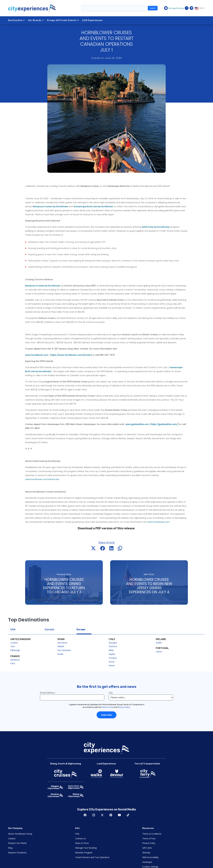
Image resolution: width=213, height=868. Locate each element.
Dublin (159, 643)
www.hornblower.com (159, 522)
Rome (112, 662)
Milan (111, 650)
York (12, 646)
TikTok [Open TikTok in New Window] (128, 815)
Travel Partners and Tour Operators (92, 857)
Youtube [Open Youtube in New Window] (119, 815)
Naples (112, 654)
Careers (12, 838)
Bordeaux (15, 660)
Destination (17, 20)
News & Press (82, 843)
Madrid (61, 646)
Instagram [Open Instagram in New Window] (94, 815)
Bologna (113, 643)
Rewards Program (84, 853)
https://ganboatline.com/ (164, 424)
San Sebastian (64, 650)
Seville (60, 654)
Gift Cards (147, 848)
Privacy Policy (149, 843)
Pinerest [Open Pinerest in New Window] (111, 815)
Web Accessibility (150, 857)
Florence (113, 646)
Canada (49, 629)
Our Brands (36, 20)
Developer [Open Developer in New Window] (147, 862)
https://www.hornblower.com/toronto (71, 355)
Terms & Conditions (152, 834)
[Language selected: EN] (200, 8)
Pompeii (113, 658)
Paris (13, 663)
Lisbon (159, 652)
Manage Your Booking (86, 848)
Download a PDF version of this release (106, 528)
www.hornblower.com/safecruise (42, 479)
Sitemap (146, 853)
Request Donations (17, 853)
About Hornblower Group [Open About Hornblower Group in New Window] (20, 834)
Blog (10, 848)
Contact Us (80, 838)
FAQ (77, 834)
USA (13, 629)
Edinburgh (15, 650)
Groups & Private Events (63, 20)
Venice (112, 665)
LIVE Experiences (93, 20)
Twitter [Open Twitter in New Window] (102, 815)
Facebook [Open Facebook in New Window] (85, 815)
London (14, 643)
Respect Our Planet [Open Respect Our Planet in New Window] (17, 843)
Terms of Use (149, 838)
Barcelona (62, 643)
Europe (81, 629)
